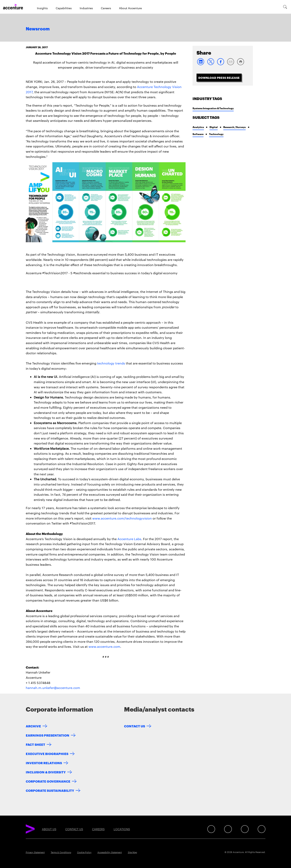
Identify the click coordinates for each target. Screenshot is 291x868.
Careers (106, 8)
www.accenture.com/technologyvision (122, 518)
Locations (122, 829)
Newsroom (38, 29)
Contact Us (135, 726)
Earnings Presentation (48, 735)
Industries (86, 8)
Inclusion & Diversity (46, 772)
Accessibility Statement (110, 852)
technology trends (111, 363)
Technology (216, 134)
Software (198, 134)
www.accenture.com (104, 646)
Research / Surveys (234, 127)
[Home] (13, 7)
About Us (49, 829)
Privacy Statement (35, 852)
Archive (33, 726)
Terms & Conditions (61, 852)
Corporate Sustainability (50, 790)
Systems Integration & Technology (213, 108)
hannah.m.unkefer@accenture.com (53, 688)
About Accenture (130, 8)
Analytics (198, 127)
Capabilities (64, 8)
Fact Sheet (35, 744)
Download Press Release (219, 78)
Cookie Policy (84, 852)
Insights (42, 8)
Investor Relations (44, 763)
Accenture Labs (129, 539)
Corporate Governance (48, 781)
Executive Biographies (47, 753)
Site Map (132, 852)
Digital (214, 127)
